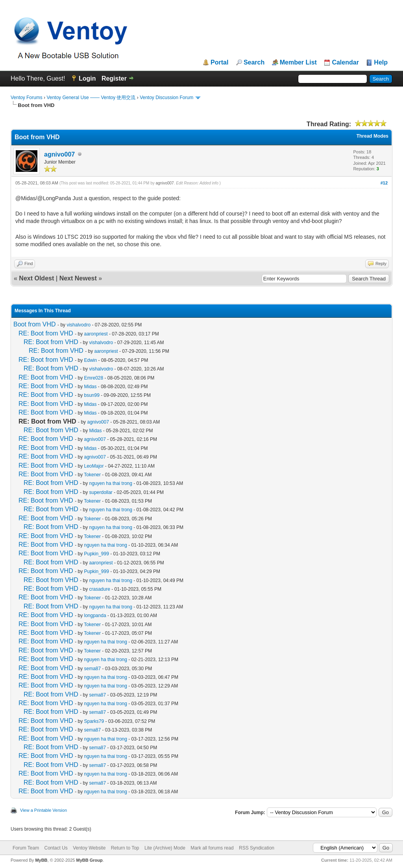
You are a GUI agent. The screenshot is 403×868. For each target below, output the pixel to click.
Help (381, 63)
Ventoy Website (89, 848)
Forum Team (26, 848)
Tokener (92, 475)
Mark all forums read (212, 848)
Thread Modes (372, 136)
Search (254, 63)
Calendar (345, 63)
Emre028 (94, 378)
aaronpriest (96, 334)
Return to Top (125, 848)
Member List (298, 63)
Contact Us (56, 848)
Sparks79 (94, 721)
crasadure (100, 589)
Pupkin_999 (97, 554)
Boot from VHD (35, 324)
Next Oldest (36, 278)
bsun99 (92, 395)
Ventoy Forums (27, 98)
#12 (384, 183)
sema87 (93, 669)
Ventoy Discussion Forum (166, 98)
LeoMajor (94, 466)
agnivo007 (59, 154)
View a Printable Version (43, 810)
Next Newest (78, 278)
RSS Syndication (257, 848)
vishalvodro (79, 325)
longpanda (95, 616)
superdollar (101, 492)
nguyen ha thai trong (111, 483)
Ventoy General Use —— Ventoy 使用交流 (91, 98)
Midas (91, 387)
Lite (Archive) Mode (165, 848)
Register (114, 78)
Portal (219, 63)
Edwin (91, 360)
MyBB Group (89, 860)
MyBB (41, 860)
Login (87, 78)
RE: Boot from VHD (46, 333)
